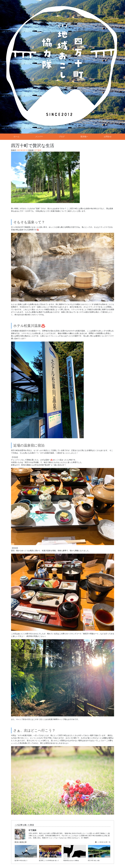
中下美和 (38, 150)
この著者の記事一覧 (103, 842)
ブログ (62, 137)
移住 (35, 857)
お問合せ (108, 137)
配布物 (83, 137)
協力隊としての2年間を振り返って (49, 861)
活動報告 (83, 857)
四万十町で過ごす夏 (94, 861)
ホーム (16, 137)
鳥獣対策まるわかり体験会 (71, 861)
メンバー (39, 137)
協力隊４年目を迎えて (21, 861)
